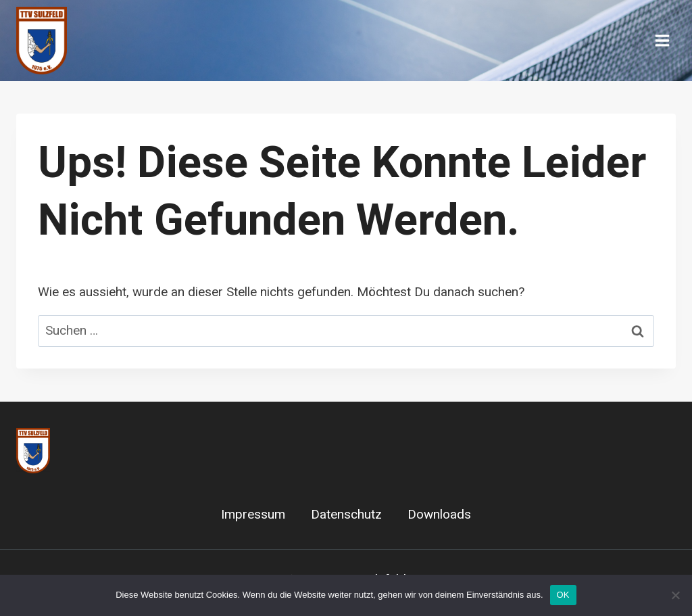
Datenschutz (346, 515)
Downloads (439, 515)
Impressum (253, 515)
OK (563, 595)
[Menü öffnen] (662, 40)
